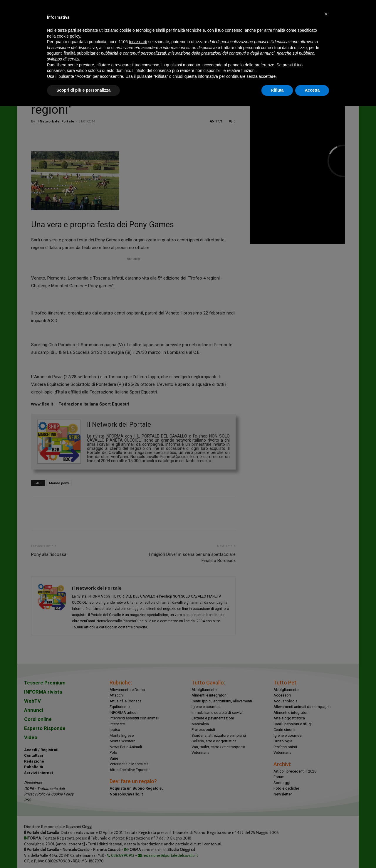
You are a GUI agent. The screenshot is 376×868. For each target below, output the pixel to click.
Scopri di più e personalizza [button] (83, 90)
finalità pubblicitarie (81, 53)
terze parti (138, 42)
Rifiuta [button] (277, 90)
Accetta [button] (312, 90)
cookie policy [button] (68, 36)
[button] (326, 14)
